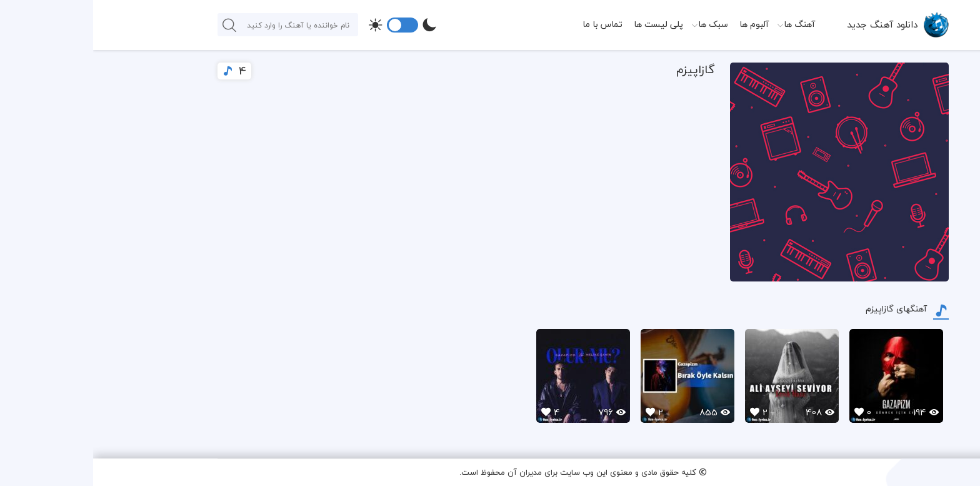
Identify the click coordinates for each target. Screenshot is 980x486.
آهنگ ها (706, 24)
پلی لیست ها (565, 24)
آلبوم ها (661, 24)
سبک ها (620, 24)
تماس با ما (509, 24)
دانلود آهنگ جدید (789, 24)
